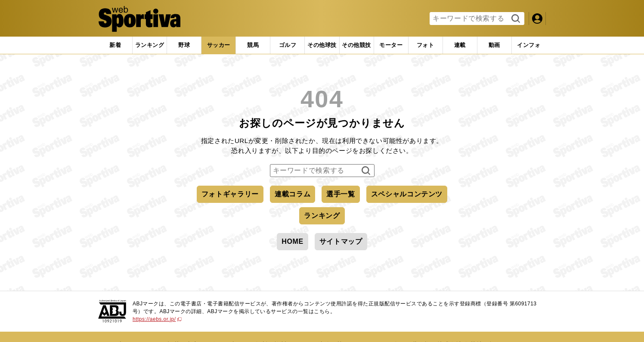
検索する (515, 19)
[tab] (184, 45)
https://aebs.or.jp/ (157, 319)
